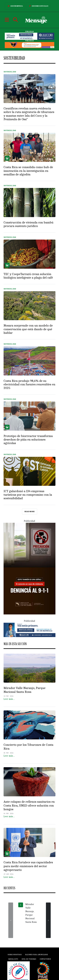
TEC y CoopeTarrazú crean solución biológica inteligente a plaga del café (28, 276)
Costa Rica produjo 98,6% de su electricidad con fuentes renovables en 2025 (29, 384)
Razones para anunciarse (36, 955)
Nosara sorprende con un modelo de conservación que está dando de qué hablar (28, 329)
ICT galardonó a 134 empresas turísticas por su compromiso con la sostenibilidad (28, 495)
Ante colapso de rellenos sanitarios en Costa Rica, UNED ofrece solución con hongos (29, 806)
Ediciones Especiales (38, 6)
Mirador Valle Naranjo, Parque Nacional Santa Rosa (25, 690)
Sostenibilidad (10, 72)
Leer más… (9, 699)
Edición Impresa (15, 6)
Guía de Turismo (29, 959)
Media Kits (13, 959)
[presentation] (11, 920)
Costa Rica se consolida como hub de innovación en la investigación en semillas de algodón (28, 171)
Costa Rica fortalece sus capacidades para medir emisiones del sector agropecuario (28, 866)
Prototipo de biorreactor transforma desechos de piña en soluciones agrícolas (28, 440)
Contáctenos (45, 959)
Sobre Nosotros (15, 955)
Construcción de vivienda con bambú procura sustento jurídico (28, 224)
